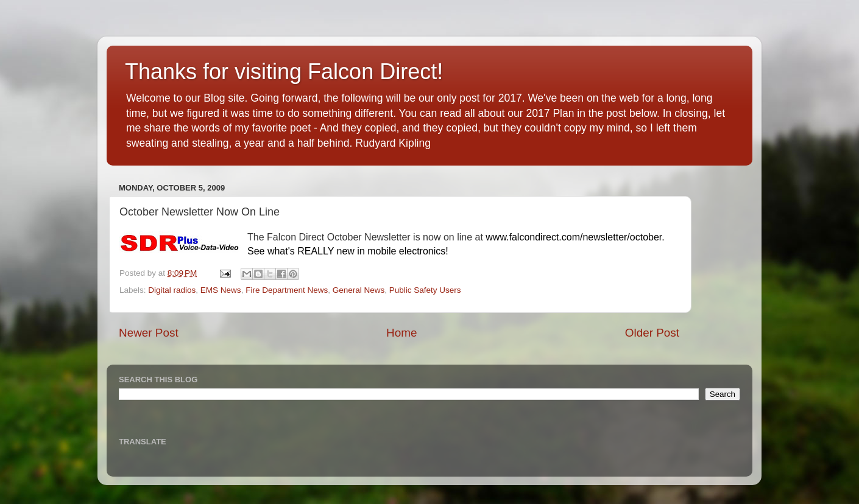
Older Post (652, 333)
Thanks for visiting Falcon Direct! (284, 72)
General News (359, 290)
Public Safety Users (425, 290)
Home (401, 333)
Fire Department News (287, 290)
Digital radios (172, 290)
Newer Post (149, 333)
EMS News (221, 290)
